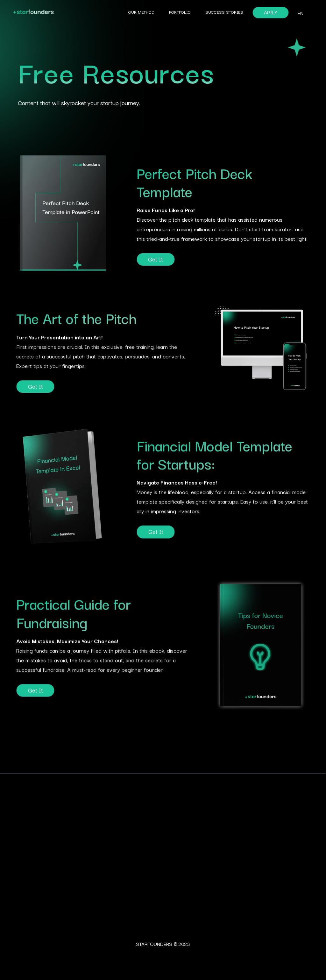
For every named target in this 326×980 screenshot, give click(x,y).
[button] (301, 13)
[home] (82, 13)
